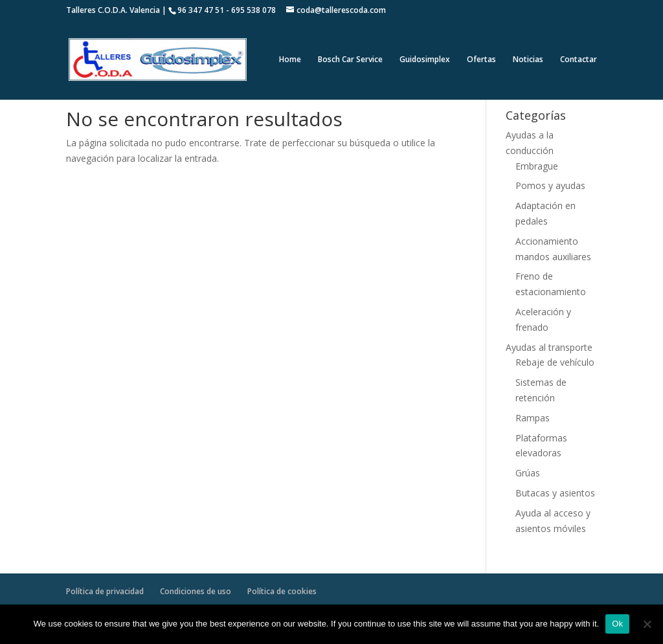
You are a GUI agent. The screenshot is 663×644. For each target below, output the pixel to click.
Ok (617, 624)
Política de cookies (282, 591)
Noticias (528, 60)
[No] (647, 624)
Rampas (533, 418)
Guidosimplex (425, 60)
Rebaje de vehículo (555, 362)
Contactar (579, 60)
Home (290, 60)
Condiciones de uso (196, 591)
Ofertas (481, 60)
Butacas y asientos (555, 493)
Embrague (537, 166)
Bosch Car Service (350, 60)
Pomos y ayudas (550, 185)
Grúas (528, 473)
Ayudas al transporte (549, 347)
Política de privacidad (105, 591)
